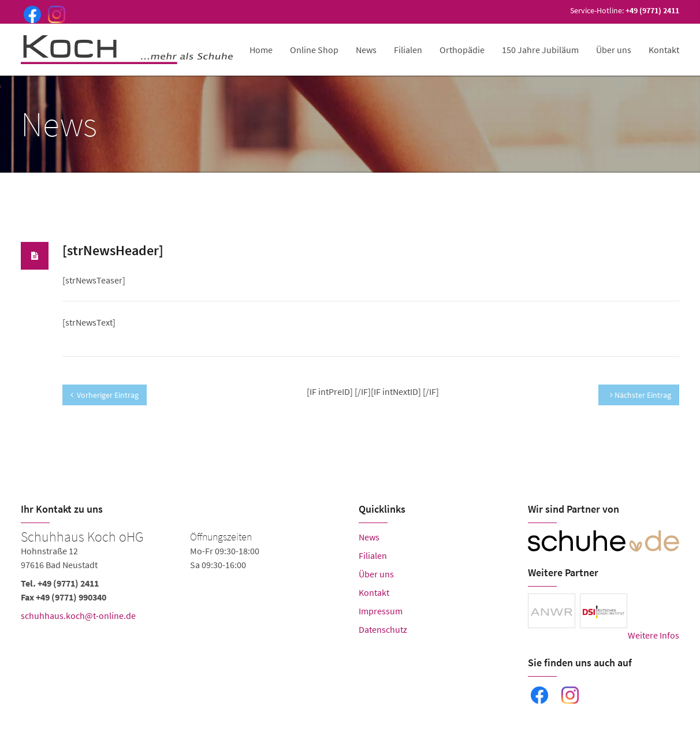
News (366, 50)
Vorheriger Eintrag (105, 395)
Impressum (381, 611)
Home (261, 50)
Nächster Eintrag (641, 395)
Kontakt (664, 50)
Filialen (408, 50)
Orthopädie (462, 50)
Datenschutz (383, 629)
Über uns (614, 50)
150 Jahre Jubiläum (540, 50)
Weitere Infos (654, 635)
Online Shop (314, 50)
